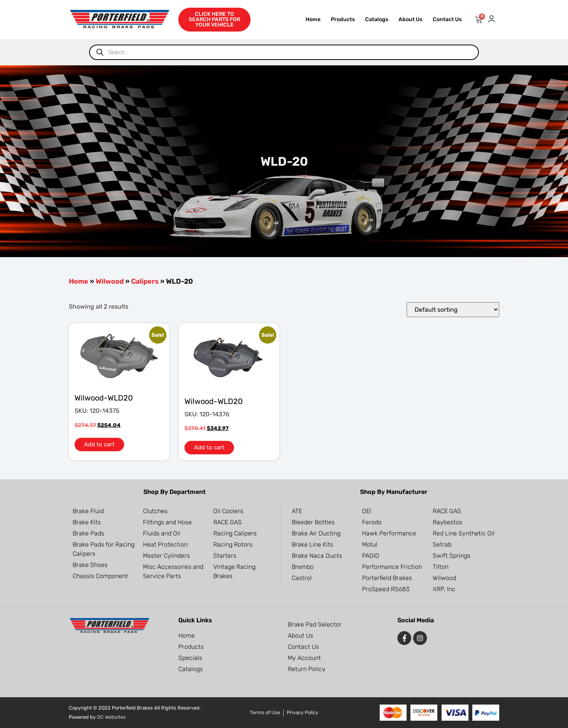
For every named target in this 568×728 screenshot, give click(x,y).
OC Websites (111, 717)
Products (343, 19)
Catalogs (377, 19)
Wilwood (110, 281)
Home (313, 19)
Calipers (145, 281)
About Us (410, 19)
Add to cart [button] (99, 444)
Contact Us (447, 19)
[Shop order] (453, 310)
